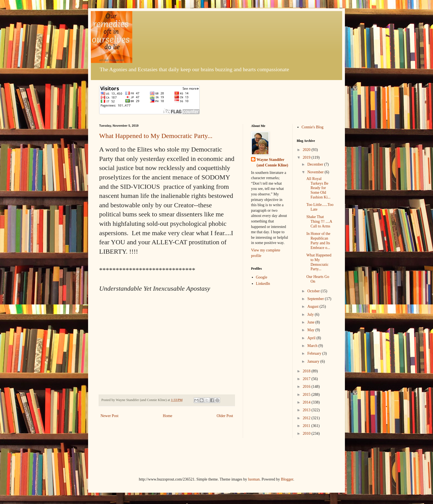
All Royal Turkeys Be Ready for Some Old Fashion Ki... (318, 188)
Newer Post (109, 416)
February (315, 353)
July (311, 315)
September (316, 299)
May (311, 330)
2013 (307, 410)
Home (168, 416)
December (316, 164)
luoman (254, 479)
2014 (307, 402)
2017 (307, 379)
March (313, 346)
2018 (307, 371)
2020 (307, 150)
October (314, 291)
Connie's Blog (312, 127)
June (311, 322)
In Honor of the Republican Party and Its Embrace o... (318, 241)
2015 (307, 395)
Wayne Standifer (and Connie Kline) (272, 162)
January (314, 361)
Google (262, 277)
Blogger (287, 479)
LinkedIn (263, 284)
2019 (307, 157)
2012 (307, 418)
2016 (307, 387)
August (313, 307)
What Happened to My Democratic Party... (156, 136)
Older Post (225, 416)
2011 (307, 426)
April (312, 338)
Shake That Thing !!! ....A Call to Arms (319, 222)
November (316, 172)
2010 (307, 433)
